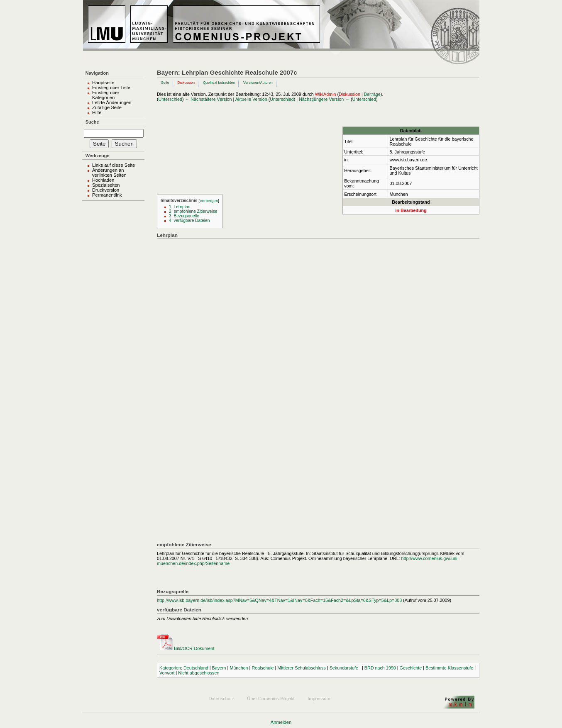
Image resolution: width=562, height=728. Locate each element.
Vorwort (167, 673)
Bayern (219, 668)
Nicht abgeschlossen (199, 673)
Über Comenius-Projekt (271, 699)
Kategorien (170, 668)
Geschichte (411, 668)
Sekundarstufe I (345, 668)
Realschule (263, 668)
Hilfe (97, 112)
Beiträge (372, 94)
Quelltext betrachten (219, 83)
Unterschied (170, 99)
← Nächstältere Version (209, 99)
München (239, 668)
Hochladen (103, 180)
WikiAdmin (326, 94)
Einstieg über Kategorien (106, 95)
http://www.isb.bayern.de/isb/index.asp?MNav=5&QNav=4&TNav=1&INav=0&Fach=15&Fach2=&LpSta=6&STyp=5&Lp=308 (279, 600)
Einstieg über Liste (111, 88)
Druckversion (106, 190)
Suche (92, 122)
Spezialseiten (106, 185)
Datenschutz (221, 699)
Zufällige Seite (107, 107)
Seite (165, 83)
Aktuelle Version (251, 99)
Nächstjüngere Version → (324, 99)
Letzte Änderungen (112, 102)
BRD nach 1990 (380, 668)
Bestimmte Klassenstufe (449, 668)
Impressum (319, 699)
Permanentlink (107, 195)
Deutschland (196, 668)
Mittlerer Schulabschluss (302, 668)
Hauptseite (103, 83)
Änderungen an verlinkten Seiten (109, 173)
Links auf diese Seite (114, 165)
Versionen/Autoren (258, 83)
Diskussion (186, 83)
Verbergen (209, 201)
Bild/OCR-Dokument (194, 648)
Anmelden (281, 722)
